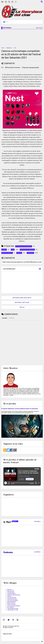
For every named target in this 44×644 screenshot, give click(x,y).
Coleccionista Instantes (14, 595)
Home (3, 48)
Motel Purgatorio (12, 602)
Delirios (9, 596)
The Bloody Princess (13, 609)
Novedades (9, 48)
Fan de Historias (12, 598)
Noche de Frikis (11, 604)
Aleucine (10, 589)
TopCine (15, 521)
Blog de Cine (11, 591)
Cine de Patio (11, 592)
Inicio (22, 307)
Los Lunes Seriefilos (13, 600)
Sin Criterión (11, 607)
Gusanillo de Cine (12, 599)
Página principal (7, 634)
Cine (15, 48)
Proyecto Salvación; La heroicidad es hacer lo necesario (20, 409)
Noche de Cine (11, 603)
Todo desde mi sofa (13, 610)
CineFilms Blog (11, 594)
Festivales (8, 552)
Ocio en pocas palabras (14, 606)
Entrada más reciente (22, 298)
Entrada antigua (22, 303)
